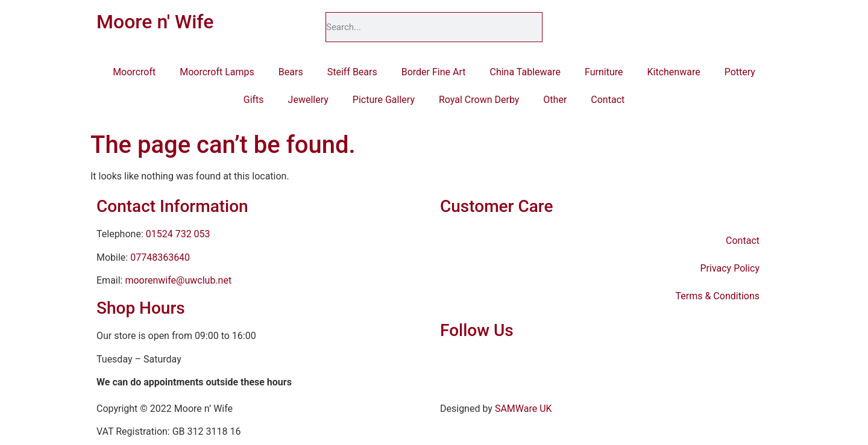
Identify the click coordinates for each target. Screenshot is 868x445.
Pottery (740, 72)
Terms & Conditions (718, 296)
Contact (608, 100)
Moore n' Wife (155, 22)
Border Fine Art (434, 72)
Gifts (254, 100)
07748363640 (160, 257)
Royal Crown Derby (479, 100)
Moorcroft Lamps (217, 72)
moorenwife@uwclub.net (178, 280)
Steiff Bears (352, 72)
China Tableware (526, 72)
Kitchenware (673, 72)
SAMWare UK (524, 409)
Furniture (604, 72)
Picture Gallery (384, 100)
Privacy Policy (730, 268)
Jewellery (308, 100)
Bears (291, 72)
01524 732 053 (178, 234)
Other (555, 100)
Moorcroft (134, 72)
